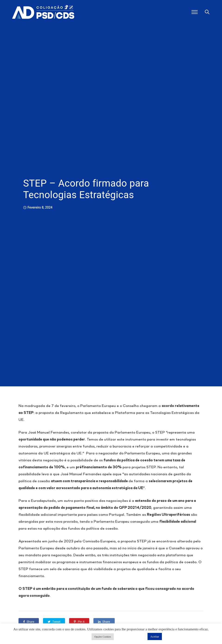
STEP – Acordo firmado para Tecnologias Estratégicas (86, 189)
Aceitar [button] (155, 636)
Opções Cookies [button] (103, 637)
